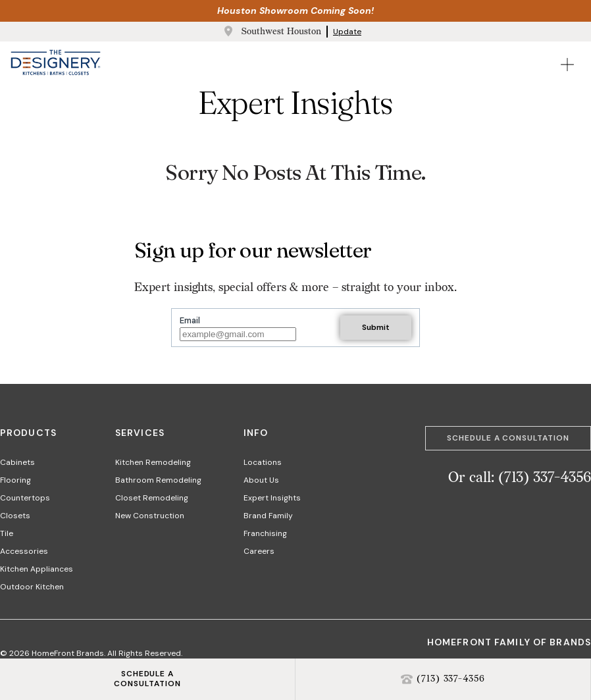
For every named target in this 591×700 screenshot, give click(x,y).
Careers (259, 551)
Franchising (265, 533)
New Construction (150, 516)
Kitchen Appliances (37, 569)
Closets (15, 516)
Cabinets (17, 462)
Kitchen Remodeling (153, 462)
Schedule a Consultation (508, 438)
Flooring (15, 480)
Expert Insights (272, 498)
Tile (7, 533)
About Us (261, 480)
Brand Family (268, 516)
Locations (263, 462)
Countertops (25, 498)
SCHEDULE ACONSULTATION (147, 679)
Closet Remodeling (152, 498)
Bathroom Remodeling (158, 480)
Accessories (24, 551)
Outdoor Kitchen (32, 587)
